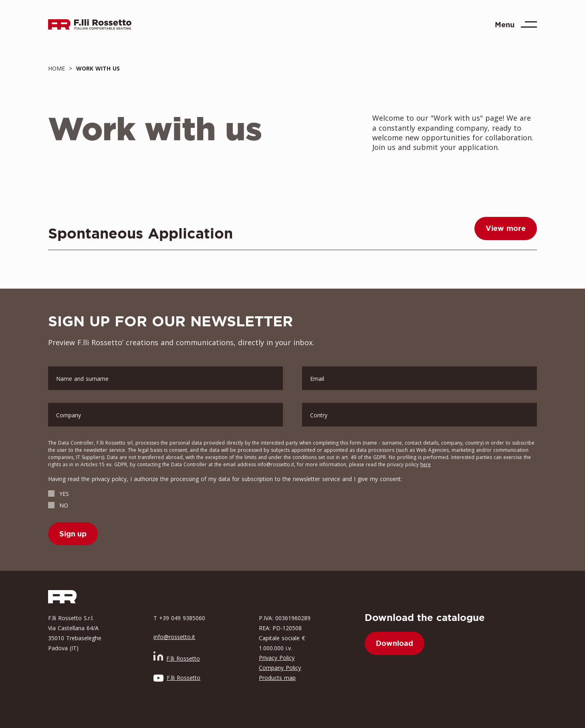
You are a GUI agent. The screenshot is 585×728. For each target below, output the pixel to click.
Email (317, 379)
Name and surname (82, 379)
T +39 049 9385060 (179, 618)
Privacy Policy (277, 658)
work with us (96, 68)
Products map (277, 678)
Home (58, 68)
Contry (319, 415)
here (426, 464)
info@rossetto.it (174, 637)
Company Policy (280, 668)
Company (69, 415)
